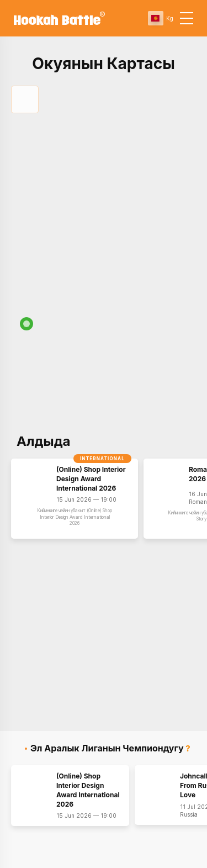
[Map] (104, 401)
